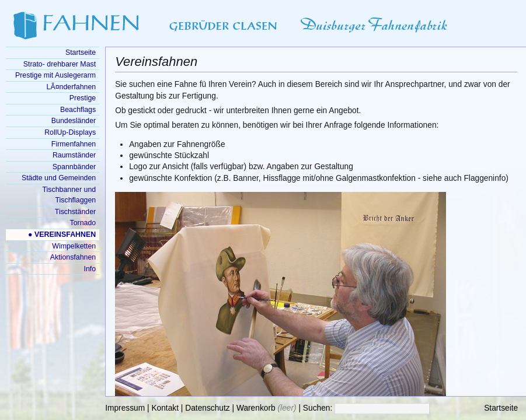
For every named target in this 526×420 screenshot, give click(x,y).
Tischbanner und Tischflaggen (69, 195)
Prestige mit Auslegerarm (55, 75)
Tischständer (75, 212)
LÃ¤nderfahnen (72, 87)
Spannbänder (74, 167)
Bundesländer (74, 121)
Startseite (501, 408)
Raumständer (74, 155)
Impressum (125, 408)
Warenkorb (256, 408)
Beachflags (78, 110)
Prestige (83, 98)
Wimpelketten (74, 246)
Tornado (83, 223)
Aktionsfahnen (73, 257)
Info (90, 269)
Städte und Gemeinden (59, 178)
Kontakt (165, 408)
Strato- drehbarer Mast (60, 64)
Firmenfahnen (74, 144)
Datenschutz (207, 408)
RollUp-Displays (70, 132)
